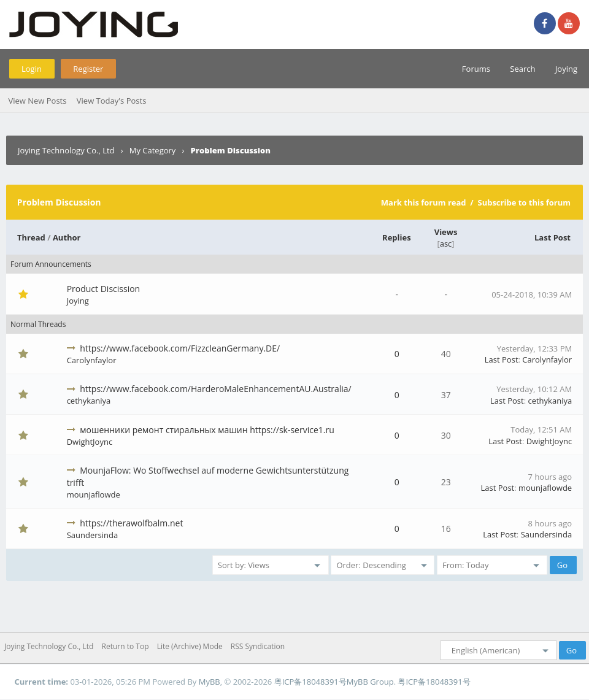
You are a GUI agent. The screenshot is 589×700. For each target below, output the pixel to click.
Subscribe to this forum (524, 202)
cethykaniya (89, 401)
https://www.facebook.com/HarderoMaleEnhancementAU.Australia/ (215, 389)
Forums (476, 69)
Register (88, 69)
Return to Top (125, 646)
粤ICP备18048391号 (310, 682)
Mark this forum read (424, 202)
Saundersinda (93, 535)
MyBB (210, 682)
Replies (397, 237)
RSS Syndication (258, 646)
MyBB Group (370, 682)
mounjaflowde (94, 494)
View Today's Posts (112, 101)
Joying (566, 69)
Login (32, 69)
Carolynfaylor (92, 360)
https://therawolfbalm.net (131, 523)
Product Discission (104, 289)
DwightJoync (90, 442)
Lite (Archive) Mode (190, 646)
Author (67, 237)
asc (446, 244)
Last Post (552, 237)
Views (446, 232)
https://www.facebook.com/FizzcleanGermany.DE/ (180, 348)
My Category (153, 150)
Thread (31, 237)
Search (522, 69)
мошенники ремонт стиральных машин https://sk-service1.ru (207, 430)
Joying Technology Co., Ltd (66, 150)
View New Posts (37, 101)
